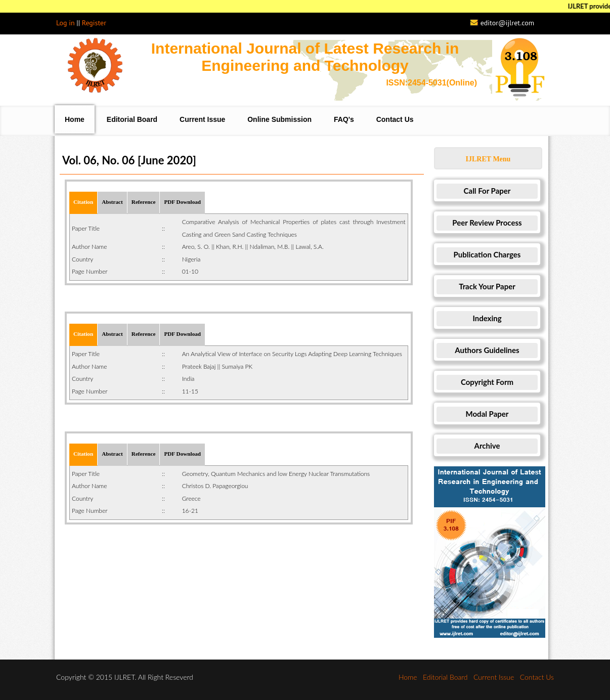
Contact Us (395, 119)
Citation (83, 202)
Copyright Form (487, 382)
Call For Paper (487, 191)
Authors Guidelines (487, 350)
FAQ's (344, 119)
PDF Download (182, 202)
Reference (144, 202)
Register (94, 23)
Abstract (112, 202)
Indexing (487, 318)
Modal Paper (487, 414)
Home (75, 119)
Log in (66, 23)
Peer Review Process (487, 223)
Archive (487, 446)
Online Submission (279, 119)
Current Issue (202, 119)
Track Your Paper (487, 286)
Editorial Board (132, 119)
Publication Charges (487, 254)
